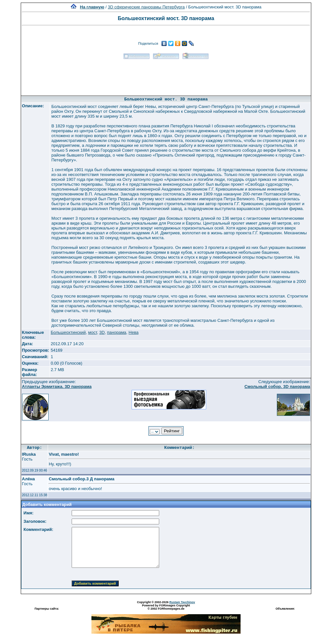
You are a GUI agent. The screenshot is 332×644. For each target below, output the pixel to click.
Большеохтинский (68, 332)
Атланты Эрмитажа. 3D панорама (57, 386)
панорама (117, 332)
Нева (134, 332)
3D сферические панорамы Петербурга (146, 7)
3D (102, 332)
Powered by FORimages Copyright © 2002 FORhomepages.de (166, 607)
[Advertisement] (166, 75)
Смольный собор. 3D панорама (277, 386)
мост (93, 332)
